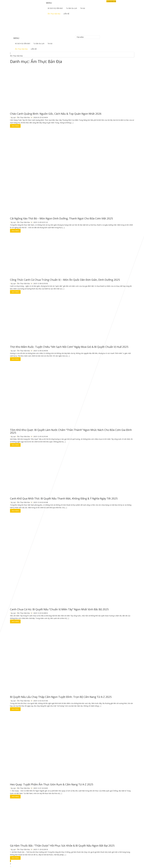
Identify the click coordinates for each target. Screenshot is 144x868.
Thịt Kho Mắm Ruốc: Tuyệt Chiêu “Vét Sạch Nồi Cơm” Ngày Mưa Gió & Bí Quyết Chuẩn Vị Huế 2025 (69, 347)
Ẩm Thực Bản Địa (54, 14)
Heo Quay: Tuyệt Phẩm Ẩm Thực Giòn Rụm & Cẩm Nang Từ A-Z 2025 (52, 784)
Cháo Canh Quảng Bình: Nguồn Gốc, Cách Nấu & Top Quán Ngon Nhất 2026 (56, 114)
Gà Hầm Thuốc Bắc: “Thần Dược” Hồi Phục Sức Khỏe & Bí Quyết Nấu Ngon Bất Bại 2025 (62, 846)
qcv (15, 117)
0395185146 (111, 1)
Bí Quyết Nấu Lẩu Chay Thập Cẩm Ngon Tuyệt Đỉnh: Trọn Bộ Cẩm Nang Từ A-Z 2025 (61, 697)
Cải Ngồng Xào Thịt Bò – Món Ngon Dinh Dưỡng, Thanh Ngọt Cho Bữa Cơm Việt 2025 (61, 218)
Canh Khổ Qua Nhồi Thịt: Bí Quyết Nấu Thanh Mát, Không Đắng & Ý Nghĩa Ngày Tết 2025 (64, 498)
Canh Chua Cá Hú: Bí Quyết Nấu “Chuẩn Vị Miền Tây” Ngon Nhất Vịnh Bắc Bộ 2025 (59, 609)
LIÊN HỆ (66, 14)
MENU (49, 3)
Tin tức (83, 8)
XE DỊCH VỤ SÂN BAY (55, 8)
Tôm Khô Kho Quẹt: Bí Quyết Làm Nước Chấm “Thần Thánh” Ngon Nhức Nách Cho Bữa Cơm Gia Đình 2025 (71, 431)
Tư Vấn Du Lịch (72, 8)
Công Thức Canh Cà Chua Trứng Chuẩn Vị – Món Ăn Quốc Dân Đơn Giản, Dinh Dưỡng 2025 (65, 280)
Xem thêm (15, 126)
